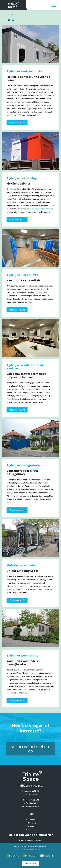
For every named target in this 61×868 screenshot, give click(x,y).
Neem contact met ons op (31, 749)
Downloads (30, 826)
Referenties (31, 820)
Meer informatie (17, 123)
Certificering (30, 823)
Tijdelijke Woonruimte (22, 655)
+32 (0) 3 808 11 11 (30, 803)
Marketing (15, 856)
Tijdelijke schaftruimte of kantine (25, 367)
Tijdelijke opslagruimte (23, 465)
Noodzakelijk (50, 856)
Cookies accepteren (31, 863)
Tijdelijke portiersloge (22, 178)
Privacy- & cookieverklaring (30, 850)
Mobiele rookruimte (21, 565)
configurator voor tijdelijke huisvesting (37, 209)
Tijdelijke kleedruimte (22, 275)
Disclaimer (30, 829)
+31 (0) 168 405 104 (30, 800)
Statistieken (32, 856)
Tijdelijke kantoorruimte (24, 71)
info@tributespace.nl (30, 806)
